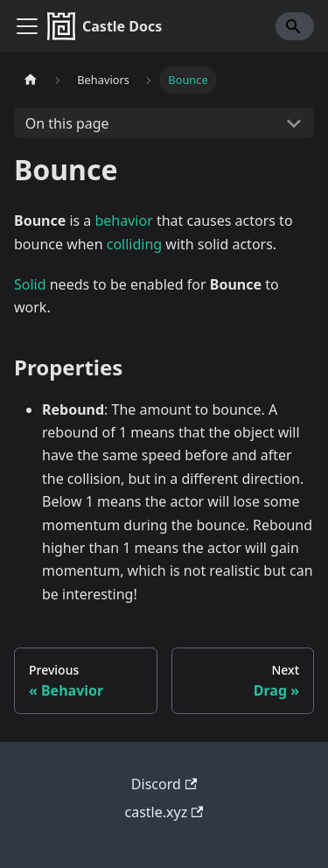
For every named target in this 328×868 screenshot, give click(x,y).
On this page (67, 123)
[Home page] (31, 80)
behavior (124, 220)
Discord (164, 784)
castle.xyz (164, 812)
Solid (30, 284)
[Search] (295, 26)
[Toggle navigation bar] (27, 26)
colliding (134, 244)
